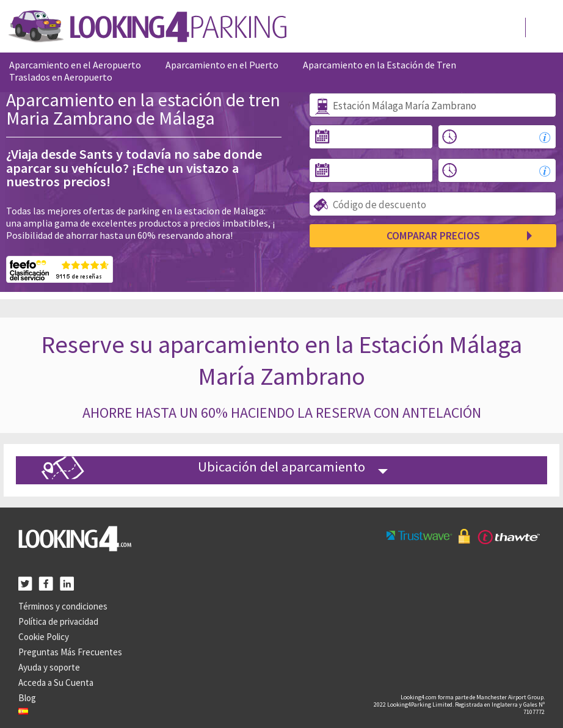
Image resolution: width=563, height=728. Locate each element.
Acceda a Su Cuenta (56, 682)
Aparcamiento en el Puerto (222, 65)
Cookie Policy (44, 637)
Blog (27, 698)
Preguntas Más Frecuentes (70, 652)
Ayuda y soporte (49, 667)
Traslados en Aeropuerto (61, 77)
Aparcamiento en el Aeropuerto (75, 65)
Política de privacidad (58, 621)
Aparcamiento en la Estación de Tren (380, 65)
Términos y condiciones (63, 606)
